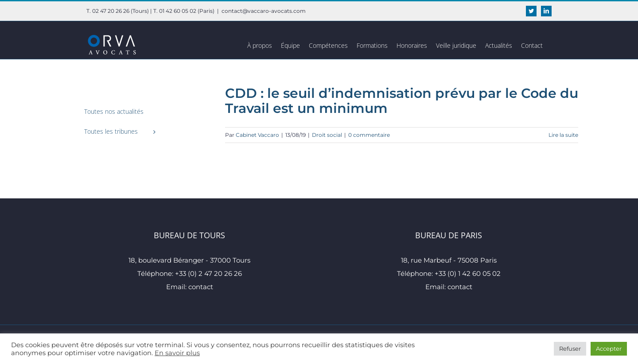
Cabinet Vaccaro (257, 135)
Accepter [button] (609, 349)
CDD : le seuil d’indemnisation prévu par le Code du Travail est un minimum (402, 101)
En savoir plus (177, 353)
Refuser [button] (570, 349)
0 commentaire (369, 135)
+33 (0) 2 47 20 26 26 (208, 273)
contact (201, 287)
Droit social (327, 135)
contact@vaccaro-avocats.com (264, 11)
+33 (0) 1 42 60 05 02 (468, 273)
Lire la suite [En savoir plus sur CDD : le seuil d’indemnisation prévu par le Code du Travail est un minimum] (563, 135)
